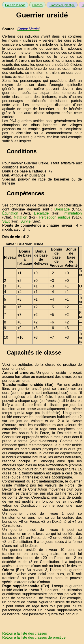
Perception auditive (55, 217)
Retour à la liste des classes (25, 633)
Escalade (41, 213)
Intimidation (73, 213)
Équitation (10, 213)
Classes (37, 5)
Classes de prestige (62, 5)
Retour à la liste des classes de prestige (34, 637)
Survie (25, 221)
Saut (6, 221)
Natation (21, 217)
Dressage (62, 209)
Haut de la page (15, 5)
